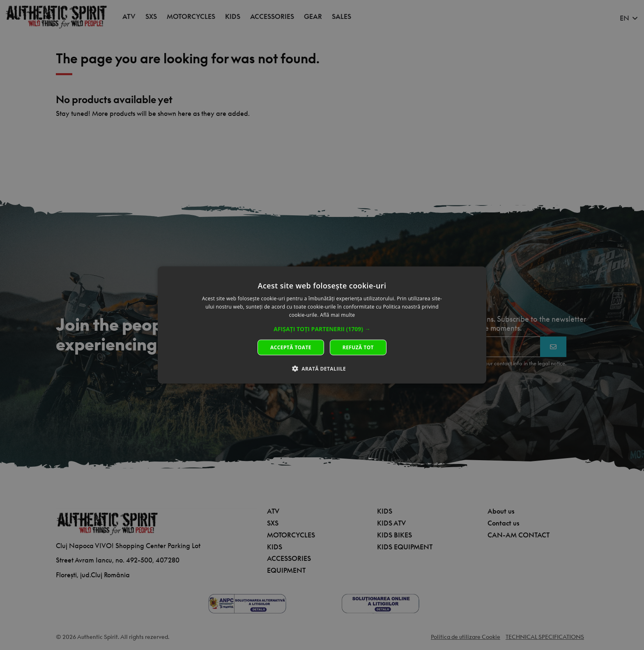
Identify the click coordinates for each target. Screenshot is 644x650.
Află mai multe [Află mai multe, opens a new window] (337, 315)
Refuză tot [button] (358, 347)
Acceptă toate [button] (291, 347)
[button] (322, 329)
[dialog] (322, 325)
